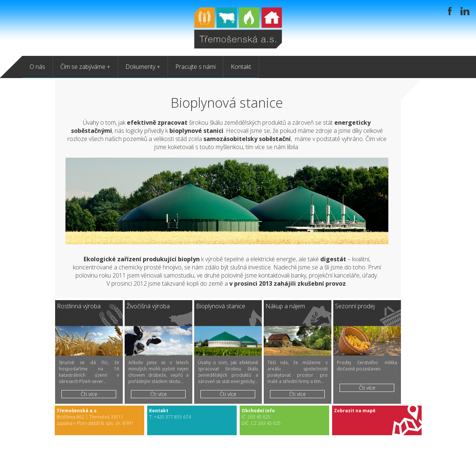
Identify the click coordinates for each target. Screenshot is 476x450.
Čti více (89, 394)
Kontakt (241, 67)
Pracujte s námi (195, 67)
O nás (37, 67)
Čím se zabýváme (83, 67)
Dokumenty (140, 67)
